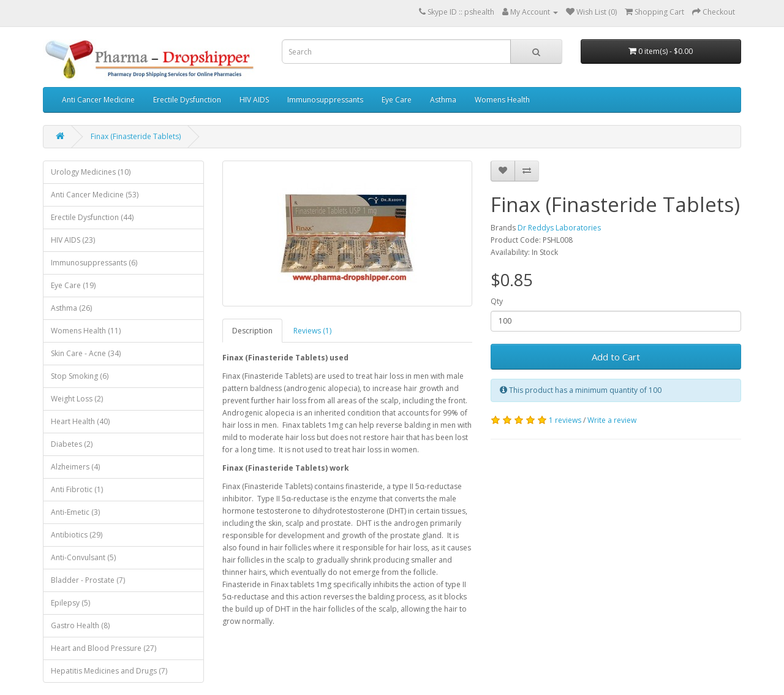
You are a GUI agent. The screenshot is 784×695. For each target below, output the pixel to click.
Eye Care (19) (73, 285)
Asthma (443, 100)
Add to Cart (616, 357)
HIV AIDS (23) (73, 240)
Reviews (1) (312, 331)
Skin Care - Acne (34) (86, 353)
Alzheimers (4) (75, 467)
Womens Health (502, 100)
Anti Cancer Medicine (98, 100)
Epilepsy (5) (70, 603)
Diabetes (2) (72, 444)
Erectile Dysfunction (187, 100)
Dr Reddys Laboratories (559, 228)
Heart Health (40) (80, 421)
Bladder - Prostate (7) (88, 580)
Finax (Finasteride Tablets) (136, 136)
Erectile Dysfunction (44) (92, 217)
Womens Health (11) (86, 331)
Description (252, 331)
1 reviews (565, 420)
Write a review (612, 420)
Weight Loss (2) (77, 399)
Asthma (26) (71, 308)
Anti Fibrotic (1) (77, 489)
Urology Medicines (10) (91, 172)
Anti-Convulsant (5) (83, 557)
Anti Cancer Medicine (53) (95, 195)
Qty (497, 301)
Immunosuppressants (325, 100)
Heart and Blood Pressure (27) (104, 648)
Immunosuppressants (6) (94, 263)
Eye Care (397, 100)
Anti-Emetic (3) (75, 512)
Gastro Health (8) (80, 625)
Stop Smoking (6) (80, 376)
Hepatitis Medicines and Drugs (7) (109, 671)
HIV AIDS (254, 100)
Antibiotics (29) (77, 535)
